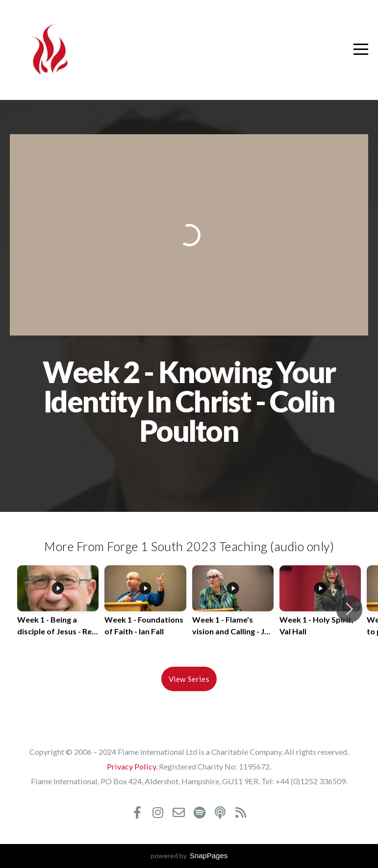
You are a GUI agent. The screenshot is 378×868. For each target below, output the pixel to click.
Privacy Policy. (132, 766)
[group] (58, 609)
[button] (349, 609)
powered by (189, 856)
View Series (189, 679)
